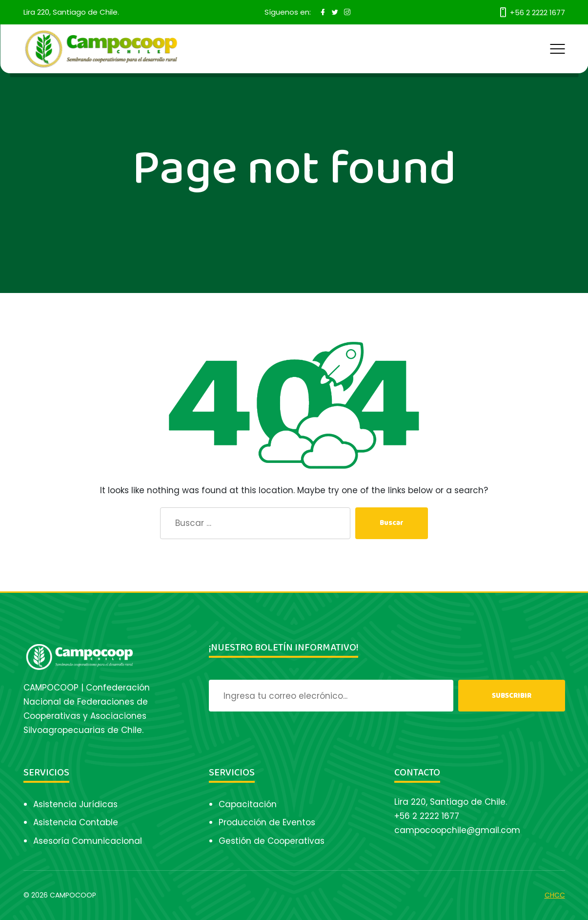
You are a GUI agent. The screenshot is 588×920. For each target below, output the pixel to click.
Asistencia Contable (76, 822)
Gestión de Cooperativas (272, 841)
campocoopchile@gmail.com (457, 830)
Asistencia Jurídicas (75, 804)
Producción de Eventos (267, 822)
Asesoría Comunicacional (88, 841)
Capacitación (248, 804)
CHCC (555, 895)
